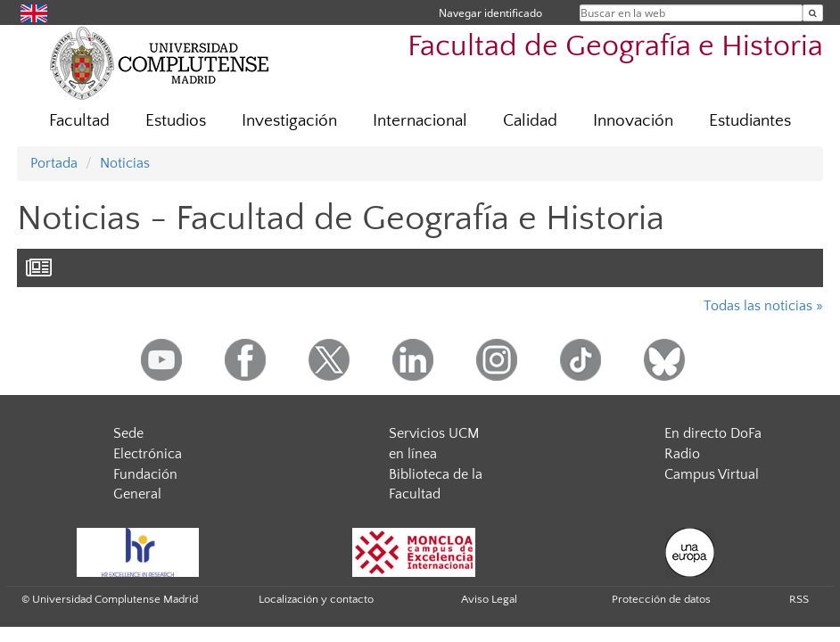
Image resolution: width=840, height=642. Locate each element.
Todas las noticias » (763, 306)
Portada (54, 163)
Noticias (125, 163)
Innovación (633, 121)
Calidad (530, 121)
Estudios (176, 121)
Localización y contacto (316, 599)
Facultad (79, 121)
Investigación (289, 121)
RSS (799, 599)
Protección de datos (661, 599)
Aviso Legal (489, 599)
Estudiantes (750, 121)
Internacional (420, 121)
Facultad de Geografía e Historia (615, 47)
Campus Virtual (712, 474)
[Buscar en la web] (813, 13)
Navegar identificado (490, 13)
